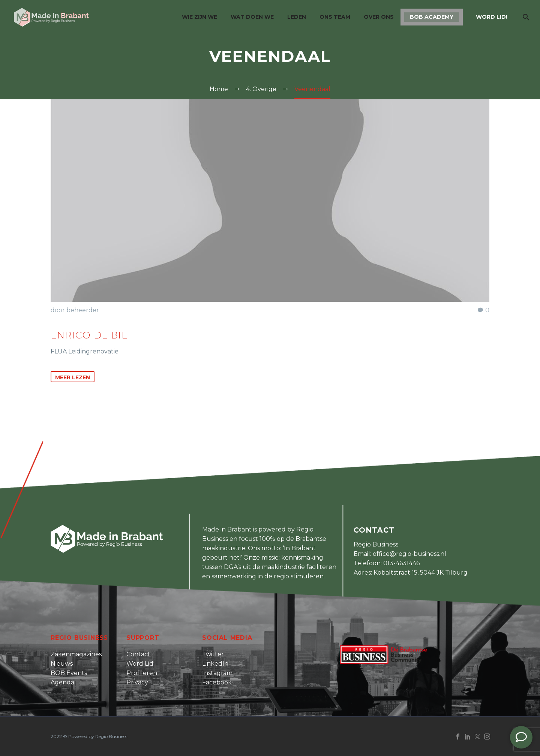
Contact (138, 654)
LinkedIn (215, 664)
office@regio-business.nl (409, 554)
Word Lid (140, 664)
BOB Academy (432, 17)
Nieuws (62, 664)
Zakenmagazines (76, 654)
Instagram (217, 673)
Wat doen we (252, 17)
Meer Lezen (73, 377)
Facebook (217, 682)
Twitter (213, 654)
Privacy (137, 682)
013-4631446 (401, 563)
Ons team (335, 17)
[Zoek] (525, 17)
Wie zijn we (199, 17)
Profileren (142, 673)
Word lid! (492, 17)
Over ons (379, 17)
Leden (297, 17)
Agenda (62, 682)
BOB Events (69, 673)
